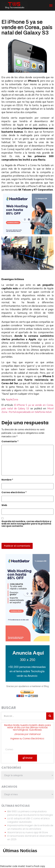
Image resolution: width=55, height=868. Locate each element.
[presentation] (22, 537)
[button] (51, 5)
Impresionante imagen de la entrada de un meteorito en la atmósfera (30, 827)
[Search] (50, 716)
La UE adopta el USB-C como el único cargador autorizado (29, 820)
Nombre (7, 480)
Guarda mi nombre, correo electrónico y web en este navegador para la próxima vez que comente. (26, 524)
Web (4, 505)
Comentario (10, 442)
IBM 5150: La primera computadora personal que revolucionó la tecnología (30, 813)
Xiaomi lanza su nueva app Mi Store (28, 832)
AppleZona (12, 399)
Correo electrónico (14, 493)
